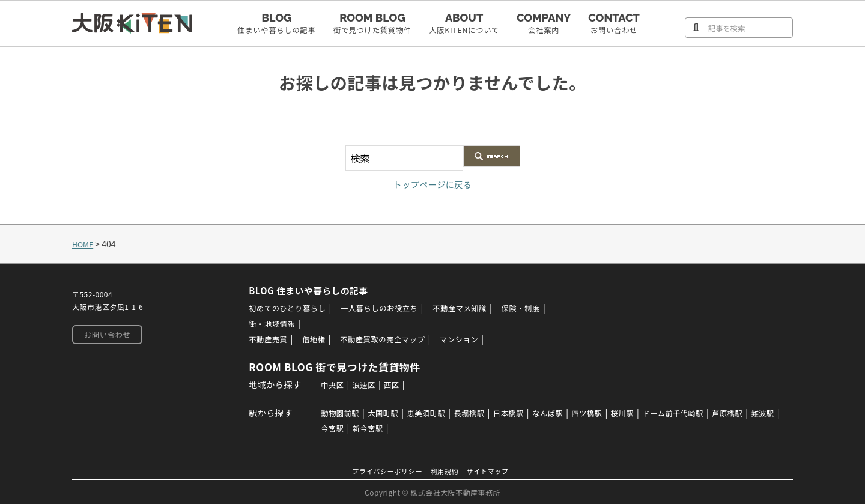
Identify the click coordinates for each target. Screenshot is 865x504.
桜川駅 (646, 412)
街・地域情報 (265, 323)
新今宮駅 (398, 427)
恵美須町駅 (429, 412)
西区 (389, 384)
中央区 (324, 384)
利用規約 (446, 470)
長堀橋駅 (476, 412)
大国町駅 (380, 412)
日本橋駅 (520, 412)
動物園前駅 (332, 412)
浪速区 (359, 384)
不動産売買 (261, 339)
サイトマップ (495, 470)
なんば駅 (563, 412)
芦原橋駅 (764, 412)
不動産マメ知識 (475, 308)
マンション (473, 339)
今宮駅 (359, 427)
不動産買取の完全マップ (387, 339)
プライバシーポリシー (382, 470)
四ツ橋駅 (607, 412)
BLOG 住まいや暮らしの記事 (307, 290)
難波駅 (324, 427)
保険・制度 (543, 308)
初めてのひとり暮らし (283, 308)
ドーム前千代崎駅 (703, 412)
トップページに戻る (432, 184)
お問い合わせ (105, 335)
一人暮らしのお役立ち (385, 308)
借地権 (311, 339)
